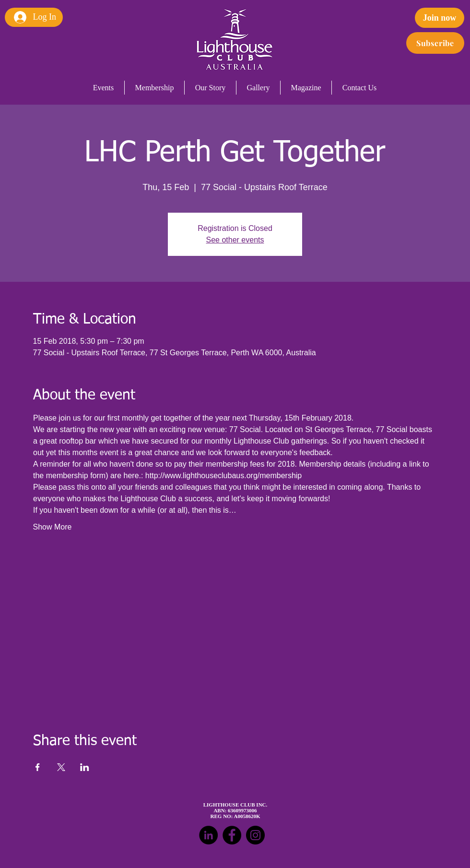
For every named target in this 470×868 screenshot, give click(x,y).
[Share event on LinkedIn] (85, 767)
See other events (235, 240)
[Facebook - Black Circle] (232, 835)
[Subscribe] (435, 43)
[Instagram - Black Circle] (255, 835)
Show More (53, 527)
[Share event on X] (61, 767)
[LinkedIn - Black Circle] (208, 835)
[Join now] (440, 18)
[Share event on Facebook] (38, 767)
